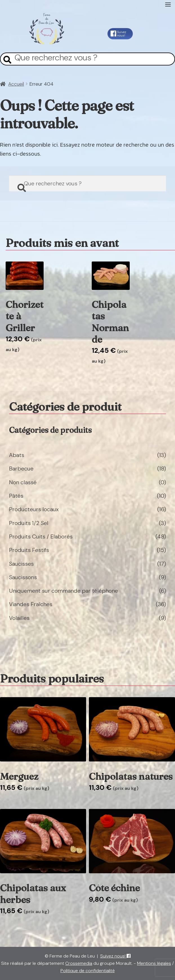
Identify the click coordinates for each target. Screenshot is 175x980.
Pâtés (16, 496)
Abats (17, 455)
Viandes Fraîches (31, 604)
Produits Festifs (29, 550)
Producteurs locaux (34, 509)
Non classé (23, 482)
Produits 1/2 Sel (29, 523)
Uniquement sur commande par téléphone (63, 591)
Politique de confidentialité (88, 971)
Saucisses (21, 564)
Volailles (19, 618)
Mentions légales (154, 963)
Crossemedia (79, 963)
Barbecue (21, 469)
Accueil (16, 84)
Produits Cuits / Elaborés (41, 536)
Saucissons (23, 577)
